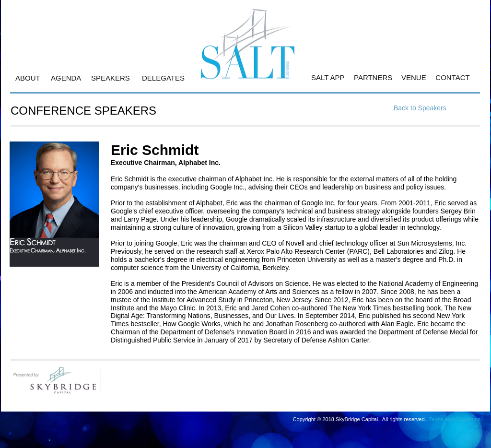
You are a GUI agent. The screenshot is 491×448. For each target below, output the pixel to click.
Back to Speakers (420, 108)
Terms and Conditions (455, 419)
